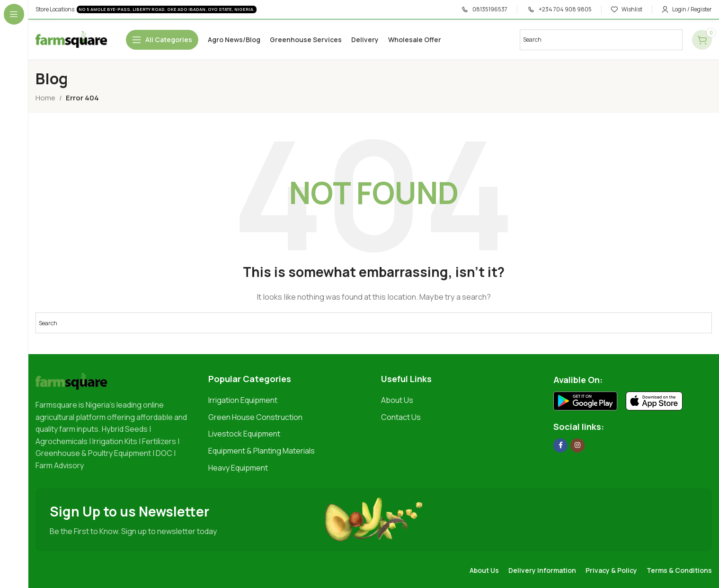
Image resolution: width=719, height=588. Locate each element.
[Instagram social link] (577, 445)
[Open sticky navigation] (162, 40)
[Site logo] (71, 39)
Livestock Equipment (244, 434)
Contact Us (401, 417)
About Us (397, 400)
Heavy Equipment (238, 468)
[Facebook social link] (560, 445)
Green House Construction (255, 417)
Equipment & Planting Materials (262, 451)
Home (45, 98)
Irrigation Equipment (243, 400)
